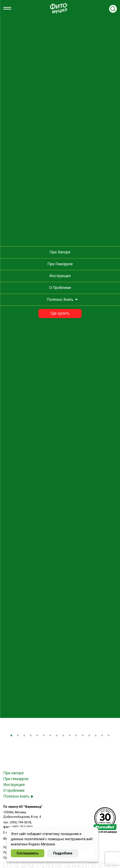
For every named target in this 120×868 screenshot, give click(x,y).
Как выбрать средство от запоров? (60, 81)
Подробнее (63, 853)
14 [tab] (96, 736)
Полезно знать (16, 796)
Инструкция (14, 785)
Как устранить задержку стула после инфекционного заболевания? (60, 67)
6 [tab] (44, 736)
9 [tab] (63, 736)
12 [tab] (83, 736)
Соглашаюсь (28, 853)
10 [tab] (70, 736)
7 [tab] (50, 736)
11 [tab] (76, 736)
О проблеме (14, 790)
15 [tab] (102, 736)
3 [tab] (24, 736)
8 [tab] (57, 736)
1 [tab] (11, 736)
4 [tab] (31, 736)
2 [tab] (18, 736)
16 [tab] (109, 736)
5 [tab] (37, 736)
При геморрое (16, 779)
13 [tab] (89, 736)
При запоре (14, 773)
